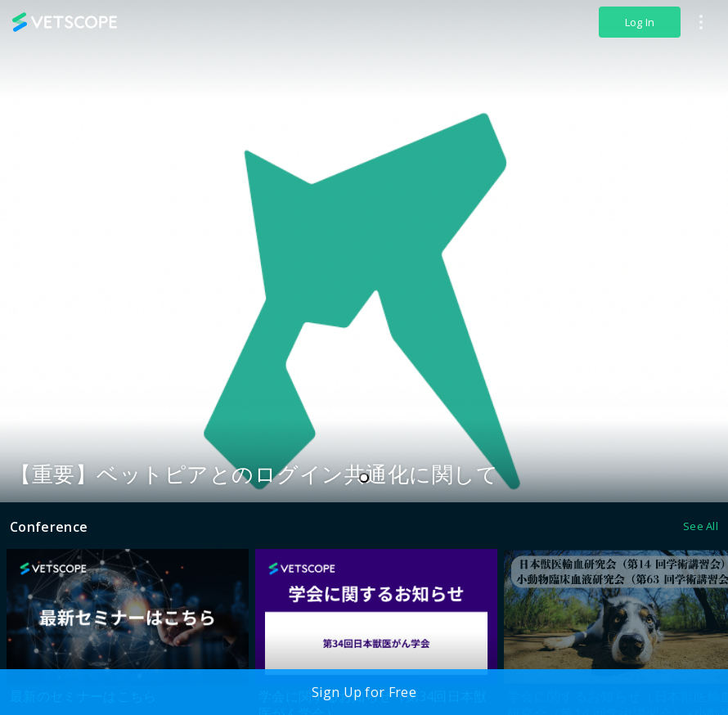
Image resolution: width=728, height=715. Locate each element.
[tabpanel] (364, 251)
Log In (640, 22)
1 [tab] (368, 479)
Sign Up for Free (364, 692)
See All (701, 526)
